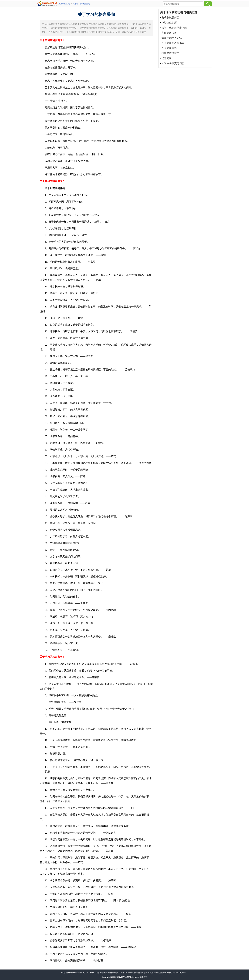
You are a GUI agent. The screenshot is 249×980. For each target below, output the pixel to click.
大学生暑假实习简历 (173, 63)
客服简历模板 (169, 33)
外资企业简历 (169, 23)
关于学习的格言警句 (81, 4)
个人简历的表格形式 (173, 43)
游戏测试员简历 (170, 18)
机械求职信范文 (170, 53)
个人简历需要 (169, 48)
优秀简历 (167, 58)
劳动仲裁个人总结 (172, 38)
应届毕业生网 (64, 4)
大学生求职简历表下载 (174, 28)
